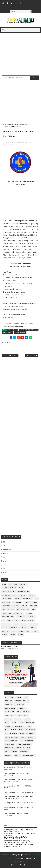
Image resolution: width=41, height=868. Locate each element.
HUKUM (21, 723)
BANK (26, 697)
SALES (16, 624)
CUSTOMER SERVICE (9, 592)
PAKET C (6, 553)
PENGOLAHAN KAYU (26, 741)
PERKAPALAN (10, 744)
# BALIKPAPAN (13, 330)
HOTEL (14, 723)
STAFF (33, 628)
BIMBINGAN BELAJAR (22, 701)
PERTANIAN (9, 748)
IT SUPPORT (17, 602)
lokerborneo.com (20, 861)
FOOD (7, 723)
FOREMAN (17, 599)
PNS (33, 610)
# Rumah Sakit (8, 332)
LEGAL (29, 726)
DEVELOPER (6, 595)
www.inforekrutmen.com (10, 648)
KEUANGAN (9, 726)
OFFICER (24, 606)
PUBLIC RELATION (8, 617)
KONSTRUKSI (20, 726)
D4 (4, 546)
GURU (37, 599)
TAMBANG (17, 755)
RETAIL (7, 752)
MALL (7, 730)
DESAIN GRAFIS (24, 592)
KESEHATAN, (18, 142)
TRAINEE (35, 631)
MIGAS (22, 730)
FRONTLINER (28, 599)
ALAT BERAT (13, 584)
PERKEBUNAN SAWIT (24, 744)
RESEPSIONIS (7, 624)
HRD (3, 602)
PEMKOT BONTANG (12, 737)
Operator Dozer (23, 610)
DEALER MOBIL (10, 708)
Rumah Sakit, (33, 142)
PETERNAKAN (20, 748)
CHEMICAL (9, 705)
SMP (5, 569)
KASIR (26, 602)
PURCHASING (21, 617)
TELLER (14, 631)
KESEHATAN (30, 723)
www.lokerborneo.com (9, 647)
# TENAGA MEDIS (20, 332)
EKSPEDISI (9, 715)
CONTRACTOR (19, 705)
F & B (26, 715)
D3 (4, 542)
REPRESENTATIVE (28, 620)
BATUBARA (9, 701)
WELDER (20, 635)
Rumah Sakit (25, 752)
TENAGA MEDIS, (8, 145)
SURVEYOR (6, 631)
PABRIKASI (14, 734)
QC (3, 620)
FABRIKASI (9, 719)
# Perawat (34, 330)
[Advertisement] (20, 55)
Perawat (31, 617)
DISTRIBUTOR (10, 712)
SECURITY (5, 628)
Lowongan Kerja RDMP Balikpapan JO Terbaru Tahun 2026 (18, 842)
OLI (6, 734)
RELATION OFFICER (13, 620)
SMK (5, 565)
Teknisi (5, 635)
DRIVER (24, 595)
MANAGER (34, 602)
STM (5, 572)
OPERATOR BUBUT (8, 610)
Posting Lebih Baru (10, 355)
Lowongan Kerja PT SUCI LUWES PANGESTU (20, 803)
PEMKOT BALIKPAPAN (27, 734)
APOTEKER (23, 584)
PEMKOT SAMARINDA (28, 737)
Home (5, 124)
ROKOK (15, 752)
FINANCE (27, 719)
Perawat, (25, 142)
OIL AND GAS (31, 730)
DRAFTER (15, 595)
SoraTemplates (15, 855)
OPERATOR (34, 606)
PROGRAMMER (18, 613)
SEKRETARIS (15, 628)
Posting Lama (32, 355)
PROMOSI (29, 613)
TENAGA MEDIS (13, 124)
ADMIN (4, 584)
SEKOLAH (8, 755)
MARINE (14, 730)
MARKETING (6, 606)
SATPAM (24, 624)
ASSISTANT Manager (9, 588)
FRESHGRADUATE (10, 550)
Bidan (21, 588)
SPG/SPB (25, 628)
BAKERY (18, 697)
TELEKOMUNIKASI (29, 755)
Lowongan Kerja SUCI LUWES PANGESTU (19, 792)
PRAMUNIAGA (6, 613)
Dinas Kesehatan (23, 712)
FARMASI (18, 719)
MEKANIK (16, 606)
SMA (5, 561)
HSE (9, 602)
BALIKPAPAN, (9, 142)
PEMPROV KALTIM (11, 741)
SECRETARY (33, 624)
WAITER (13, 635)
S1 (4, 557)
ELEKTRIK (32, 595)
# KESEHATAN (24, 330)
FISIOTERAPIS (7, 599)
